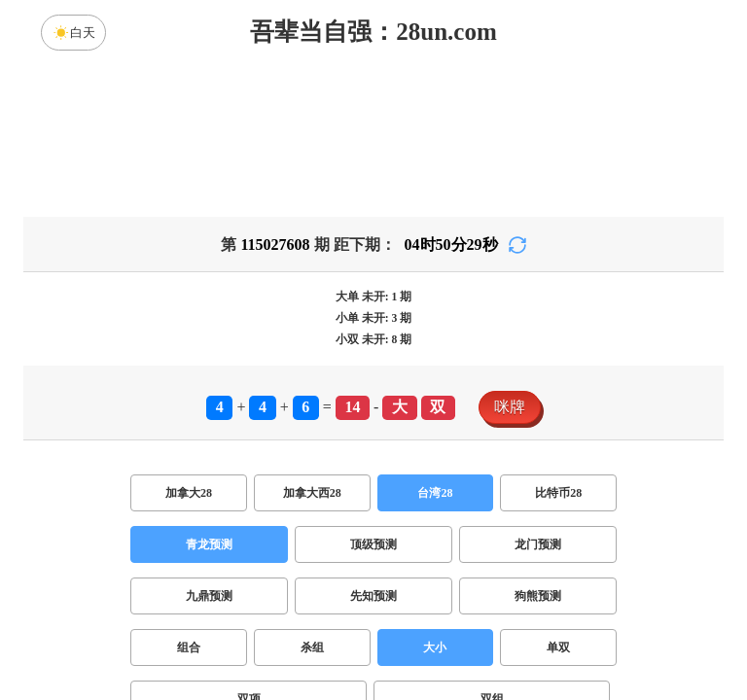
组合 (189, 647)
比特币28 (558, 493)
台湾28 (435, 493)
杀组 (312, 647)
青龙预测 (209, 544)
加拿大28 (189, 493)
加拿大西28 (312, 493)
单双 (558, 647)
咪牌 (510, 407)
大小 (435, 647)
